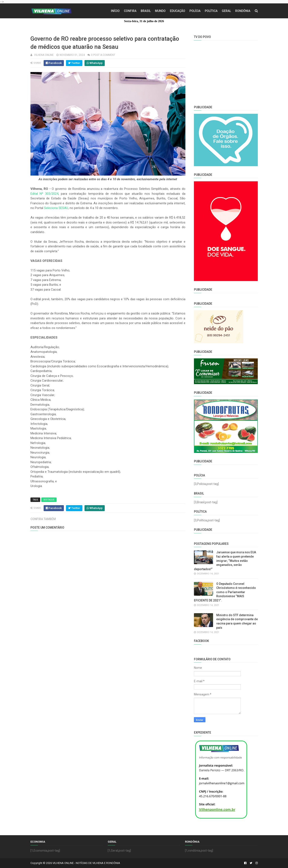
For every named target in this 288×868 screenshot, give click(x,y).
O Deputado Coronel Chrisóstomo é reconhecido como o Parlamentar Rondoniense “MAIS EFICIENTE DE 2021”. (225, 592)
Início (115, 11)
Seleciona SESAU (56, 208)
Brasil (146, 11)
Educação (178, 11)
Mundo (160, 11)
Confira (130, 11)
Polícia (195, 11)
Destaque (49, 500)
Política (211, 11)
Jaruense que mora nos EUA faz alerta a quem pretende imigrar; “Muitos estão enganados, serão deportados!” (225, 561)
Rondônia (243, 11)
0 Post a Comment (103, 55)
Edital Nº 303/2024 (44, 194)
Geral (226, 11)
